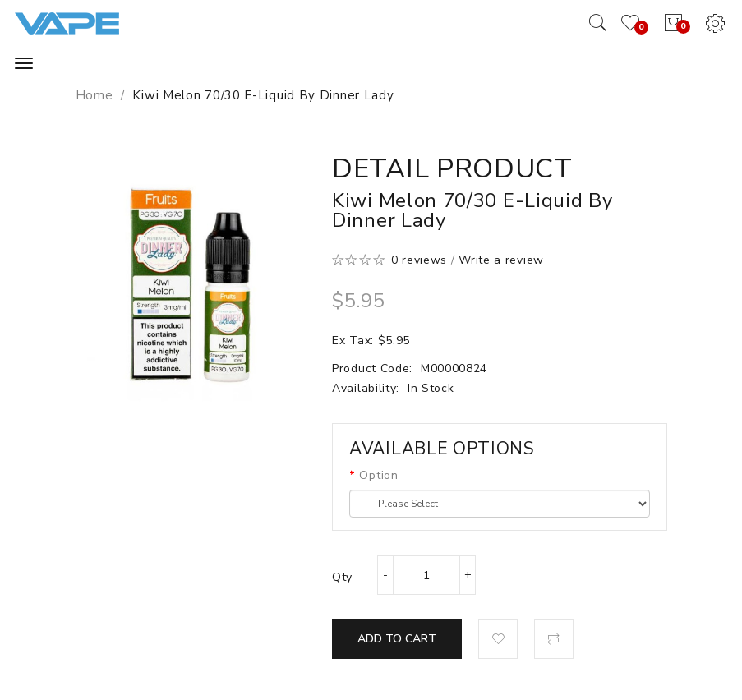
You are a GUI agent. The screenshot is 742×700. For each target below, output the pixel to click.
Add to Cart (397, 639)
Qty (342, 577)
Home (94, 95)
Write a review (501, 260)
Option (378, 475)
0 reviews (419, 260)
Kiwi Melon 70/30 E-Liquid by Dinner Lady (263, 95)
